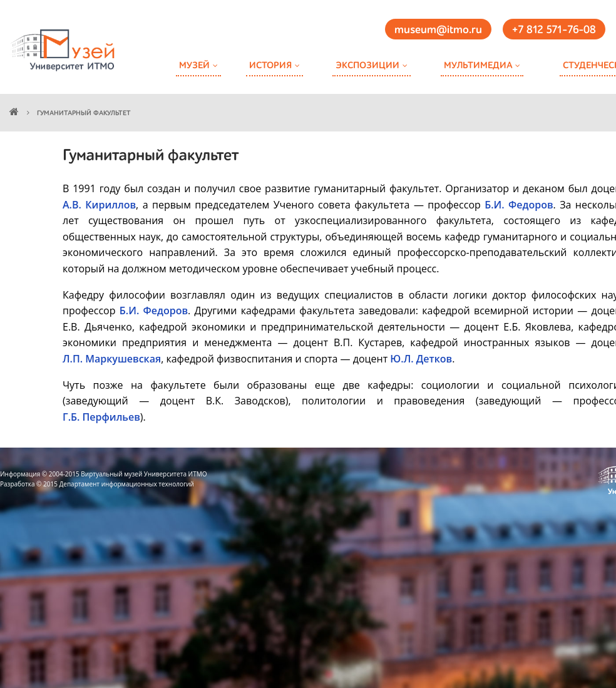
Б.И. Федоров (519, 205)
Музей (194, 65)
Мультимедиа (478, 65)
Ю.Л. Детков (421, 359)
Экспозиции (367, 65)
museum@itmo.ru (438, 30)
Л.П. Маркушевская (112, 359)
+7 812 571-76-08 (554, 30)
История (270, 65)
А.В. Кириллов (99, 205)
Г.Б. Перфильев (101, 417)
